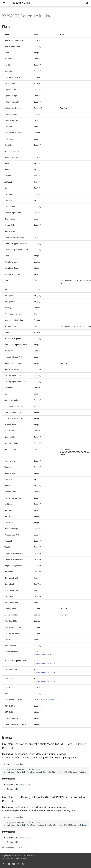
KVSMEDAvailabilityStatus (45, 655)
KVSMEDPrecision (47, 700)
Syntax (7, 764)
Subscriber (19, 764)
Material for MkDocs (18, 858)
